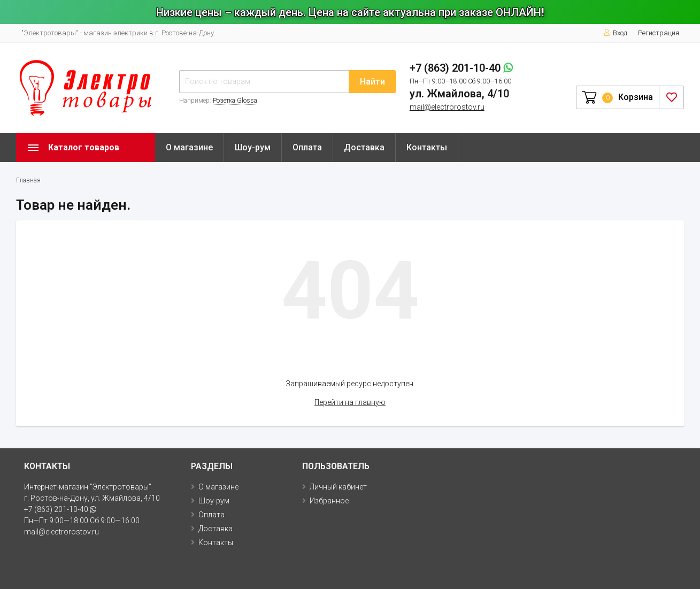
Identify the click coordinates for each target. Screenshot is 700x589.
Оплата (307, 147)
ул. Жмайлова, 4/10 (459, 94)
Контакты (427, 147)
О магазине (189, 147)
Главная (28, 180)
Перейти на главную (350, 402)
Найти (372, 82)
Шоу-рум (253, 147)
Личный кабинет (338, 487)
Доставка (364, 147)
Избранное (329, 501)
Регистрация (659, 33)
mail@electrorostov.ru (447, 107)
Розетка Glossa (235, 101)
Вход (615, 33)
